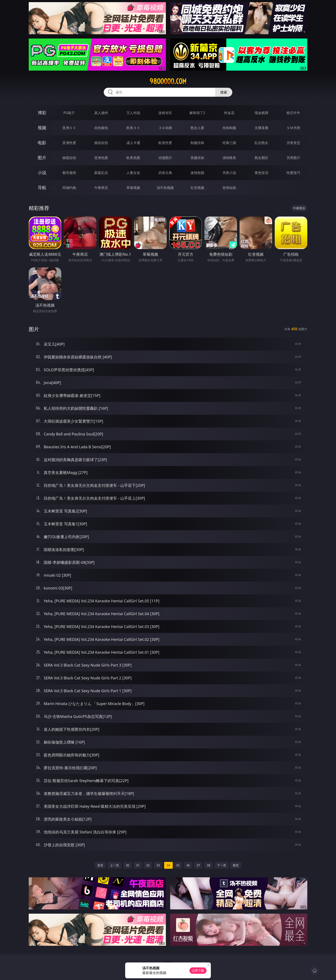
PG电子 (69, 113)
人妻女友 (133, 173)
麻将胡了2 (197, 113)
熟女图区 (261, 158)
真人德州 (101, 113)
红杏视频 (197, 188)
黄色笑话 (261, 173)
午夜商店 (101, 188)
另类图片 (293, 158)
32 (148, 865)
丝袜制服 (229, 128)
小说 (42, 173)
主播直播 (261, 128)
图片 (42, 158)
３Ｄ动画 (165, 128)
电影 (42, 143)
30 (127, 865)
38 (208, 865)
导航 (42, 188)
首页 (100, 865)
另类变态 (293, 143)
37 (198, 865)
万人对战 (133, 113)
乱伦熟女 (261, 143)
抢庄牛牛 (293, 113)
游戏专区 (165, 113)
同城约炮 (69, 188)
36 (188, 865)
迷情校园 (197, 173)
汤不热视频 (165, 188)
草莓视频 (133, 188)
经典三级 (229, 143)
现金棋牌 (261, 113)
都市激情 (69, 173)
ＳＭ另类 (293, 128)
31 (138, 865)
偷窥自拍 (69, 158)
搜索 (224, 92)
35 (178, 865)
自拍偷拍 (101, 128)
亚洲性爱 (69, 143)
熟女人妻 (197, 128)
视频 (42, 128)
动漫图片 (165, 158)
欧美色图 (133, 158)
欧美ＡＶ (133, 128)
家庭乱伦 (101, 173)
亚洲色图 (101, 158)
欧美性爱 (165, 143)
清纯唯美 (229, 158)
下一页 (222, 865)
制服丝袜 (197, 143)
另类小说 (229, 173)
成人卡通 (133, 143)
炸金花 (229, 113)
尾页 (236, 865)
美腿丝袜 (197, 158)
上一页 (114, 865)
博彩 (42, 113)
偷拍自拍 (101, 143)
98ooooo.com (168, 81)
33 (158, 865)
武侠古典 (165, 173)
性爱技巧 (293, 173)
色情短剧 (229, 188)
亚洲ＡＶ (69, 128)
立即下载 (198, 970)
